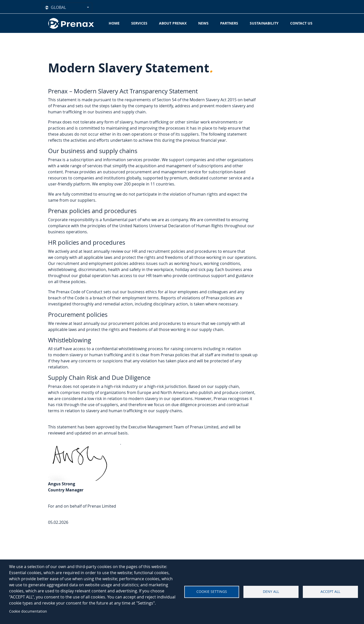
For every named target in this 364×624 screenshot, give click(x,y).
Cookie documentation (28, 611)
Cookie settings (212, 592)
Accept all (330, 592)
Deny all (271, 592)
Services (139, 23)
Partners (229, 23)
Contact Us (301, 23)
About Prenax (173, 23)
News (203, 23)
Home (114, 23)
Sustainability (264, 23)
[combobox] (67, 7)
